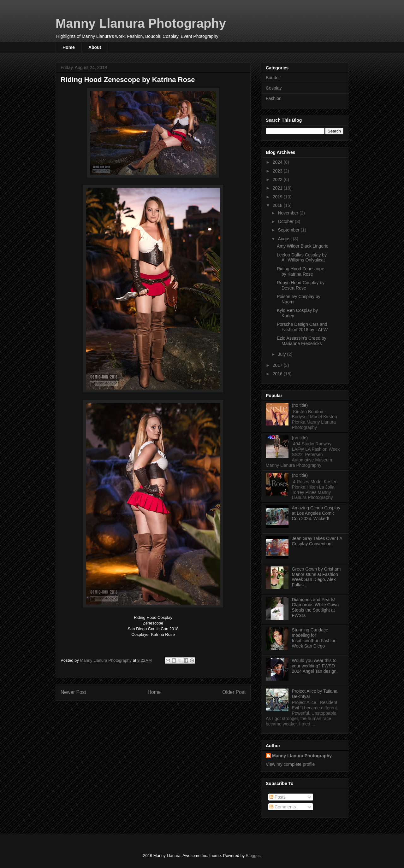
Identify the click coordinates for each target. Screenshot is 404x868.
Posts (278, 797)
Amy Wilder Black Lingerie (303, 246)
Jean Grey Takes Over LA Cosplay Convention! (317, 541)
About (95, 47)
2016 (278, 374)
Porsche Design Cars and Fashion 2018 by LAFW (302, 327)
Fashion (274, 98)
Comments (283, 807)
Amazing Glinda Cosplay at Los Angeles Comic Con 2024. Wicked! (316, 513)
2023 (278, 171)
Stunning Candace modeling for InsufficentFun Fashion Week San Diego (314, 638)
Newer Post (73, 692)
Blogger (253, 856)
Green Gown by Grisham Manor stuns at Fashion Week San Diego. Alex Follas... (316, 577)
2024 (278, 162)
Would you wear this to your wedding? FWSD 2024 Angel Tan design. (315, 666)
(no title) (300, 405)
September (289, 230)
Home (69, 47)
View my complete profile (290, 764)
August (285, 239)
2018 (278, 205)
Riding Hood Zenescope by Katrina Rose (300, 271)
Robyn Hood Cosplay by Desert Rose (301, 285)
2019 (278, 197)
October (286, 221)
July (282, 354)
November (288, 213)
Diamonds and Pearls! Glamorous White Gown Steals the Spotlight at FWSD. (315, 607)
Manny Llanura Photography (141, 23)
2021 (278, 188)
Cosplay (274, 88)
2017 (278, 365)
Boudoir (273, 78)
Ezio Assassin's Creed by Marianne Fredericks (302, 341)
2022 (278, 179)
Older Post (234, 692)
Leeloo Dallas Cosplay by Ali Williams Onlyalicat (302, 258)
